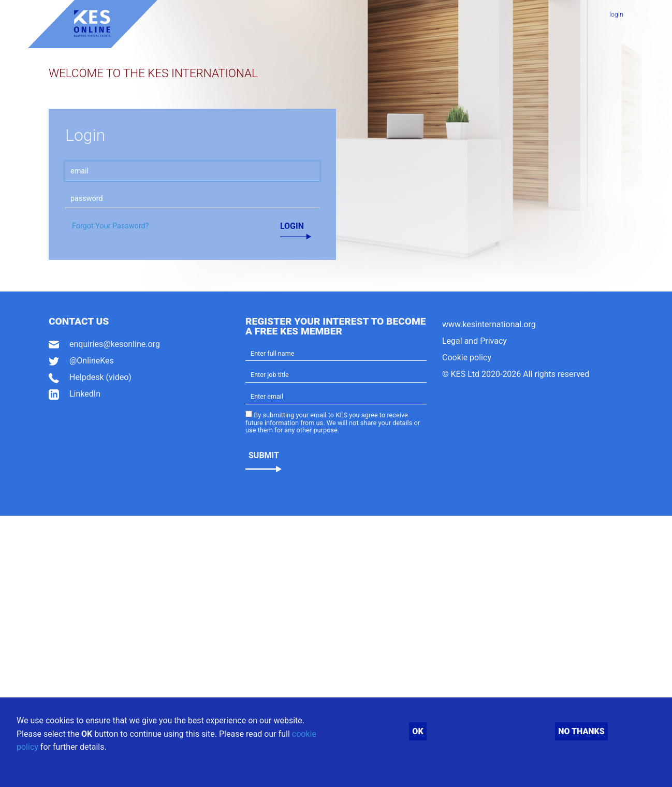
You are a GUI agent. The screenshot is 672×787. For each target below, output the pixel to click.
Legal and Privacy (474, 341)
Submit (264, 455)
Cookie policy (467, 358)
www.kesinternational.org (489, 324)
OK (418, 731)
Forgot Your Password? (110, 226)
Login (292, 226)
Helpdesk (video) (100, 377)
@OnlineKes (92, 361)
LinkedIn (85, 394)
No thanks (581, 731)
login (616, 14)
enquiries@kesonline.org (115, 344)
